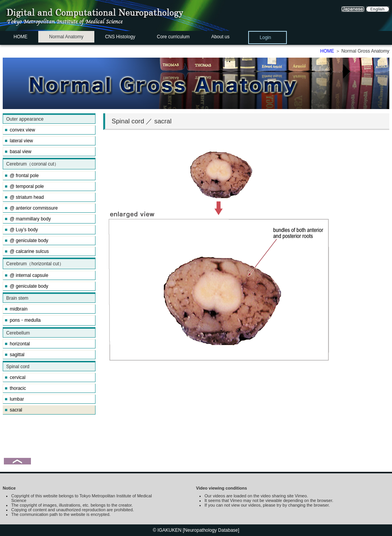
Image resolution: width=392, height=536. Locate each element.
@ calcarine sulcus (27, 251)
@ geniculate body (26, 241)
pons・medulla (23, 320)
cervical (15, 377)
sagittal (14, 355)
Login (265, 38)
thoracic (15, 388)
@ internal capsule (26, 275)
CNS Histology (120, 37)
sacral (13, 410)
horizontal (17, 344)
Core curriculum (173, 37)
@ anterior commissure (31, 208)
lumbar (14, 399)
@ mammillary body (28, 219)
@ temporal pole (24, 186)
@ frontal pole (22, 176)
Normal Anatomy (66, 37)
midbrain (16, 309)
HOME (20, 37)
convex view (20, 130)
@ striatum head (24, 197)
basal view (18, 152)
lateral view (19, 141)
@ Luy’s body (21, 230)
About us (220, 37)
